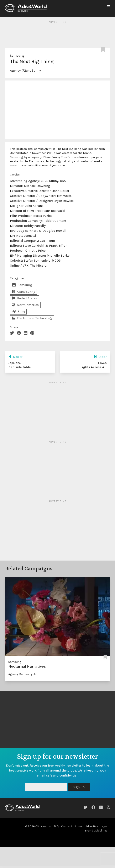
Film (18, 311)
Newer (15, 357)
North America (25, 305)
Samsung (17, 55)
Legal (104, 826)
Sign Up (79, 787)
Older (100, 357)
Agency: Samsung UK (22, 674)
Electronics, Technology (32, 318)
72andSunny (32, 70)
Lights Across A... (94, 367)
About (79, 826)
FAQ (56, 826)
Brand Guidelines (96, 831)
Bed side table (20, 367)
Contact (67, 826)
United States (24, 298)
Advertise (92, 826)
